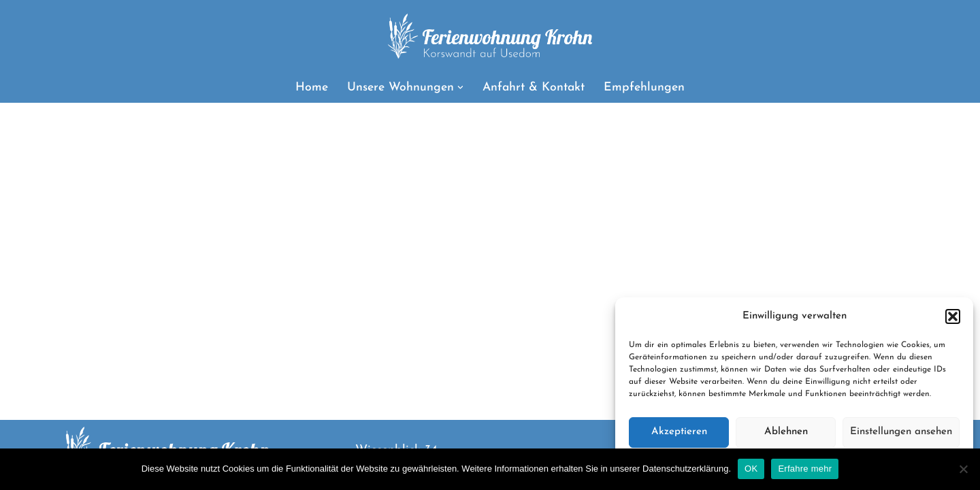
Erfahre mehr (805, 469)
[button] (953, 316)
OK (751, 469)
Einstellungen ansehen (901, 432)
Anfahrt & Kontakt (534, 87)
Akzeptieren (679, 432)
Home (312, 87)
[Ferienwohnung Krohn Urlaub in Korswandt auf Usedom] (490, 36)
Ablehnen (786, 432)
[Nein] (963, 469)
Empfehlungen (644, 87)
